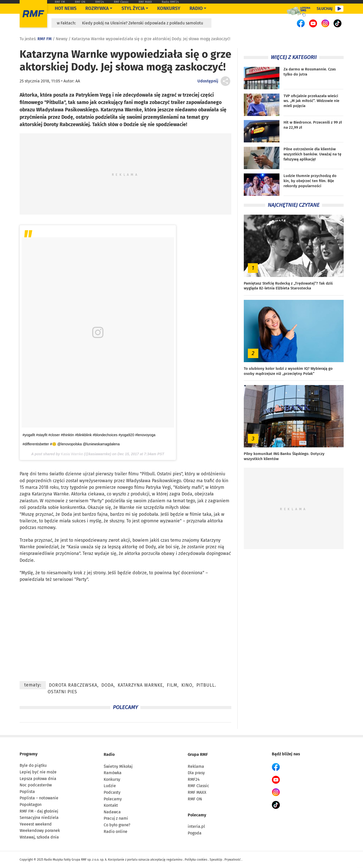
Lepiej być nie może (38, 772)
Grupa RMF (198, 754)
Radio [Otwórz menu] (196, 8)
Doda (187, 494)
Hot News (66, 8)
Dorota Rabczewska (73, 685)
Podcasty (112, 792)
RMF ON (80, 2)
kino (187, 685)
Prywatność (233, 860)
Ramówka (113, 773)
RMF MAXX (145, 2)
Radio (109, 754)
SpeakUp (216, 860)
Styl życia (133, 8)
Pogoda (195, 833)
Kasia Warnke (72, 454)
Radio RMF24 (170, 2)
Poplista (27, 792)
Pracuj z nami (116, 818)
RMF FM (60, 2)
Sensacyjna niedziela (39, 818)
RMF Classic (121, 2)
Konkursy (169, 8)
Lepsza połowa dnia (38, 779)
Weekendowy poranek (40, 830)
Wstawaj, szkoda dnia (39, 837)
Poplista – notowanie (39, 798)
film (172, 685)
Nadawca (112, 812)
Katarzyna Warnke (50, 494)
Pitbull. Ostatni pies (161, 474)
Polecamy (113, 799)
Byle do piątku (33, 765)
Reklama (196, 766)
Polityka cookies (196, 860)
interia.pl (196, 826)
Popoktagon (31, 805)
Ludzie (110, 786)
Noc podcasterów (36, 785)
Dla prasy (196, 773)
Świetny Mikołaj (118, 766)
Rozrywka (97, 8)
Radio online (116, 832)
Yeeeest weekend (36, 824)
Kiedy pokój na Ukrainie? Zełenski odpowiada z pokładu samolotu (143, 23)
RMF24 (100, 2)
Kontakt (111, 805)
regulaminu (174, 860)
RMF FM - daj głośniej (39, 811)
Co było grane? (117, 825)
